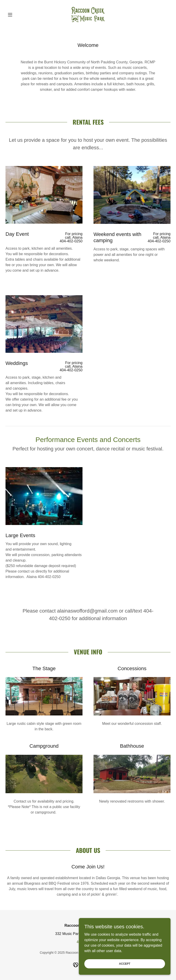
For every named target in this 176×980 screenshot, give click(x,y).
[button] (18, 15)
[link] (88, 15)
